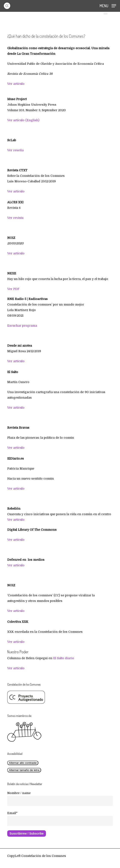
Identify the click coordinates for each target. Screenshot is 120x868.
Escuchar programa (22, 326)
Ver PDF (13, 289)
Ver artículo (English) (23, 120)
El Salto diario (64, 658)
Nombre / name (19, 793)
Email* (12, 813)
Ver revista (15, 218)
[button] (108, 6)
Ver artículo (16, 84)
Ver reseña (15, 150)
